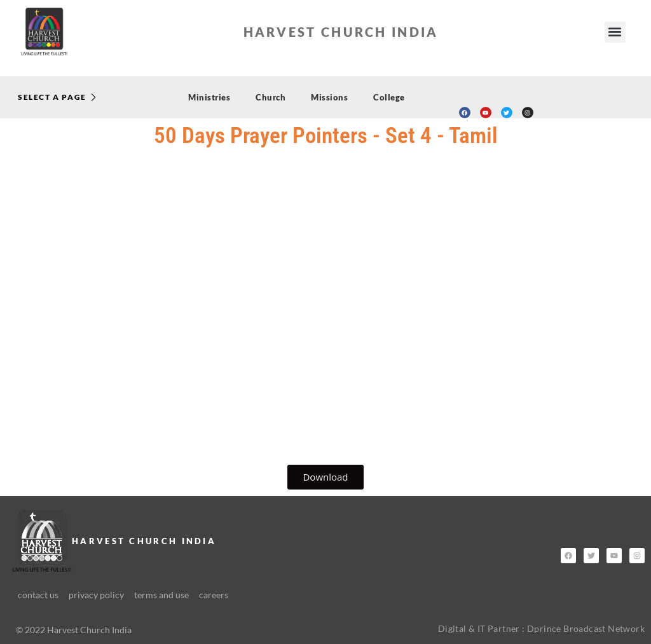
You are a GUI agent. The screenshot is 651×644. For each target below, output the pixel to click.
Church (271, 97)
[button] (615, 32)
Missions (329, 97)
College (389, 97)
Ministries (209, 97)
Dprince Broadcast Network (586, 628)
